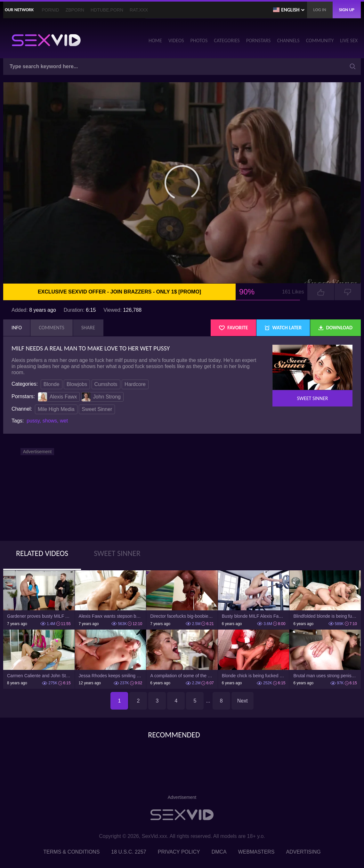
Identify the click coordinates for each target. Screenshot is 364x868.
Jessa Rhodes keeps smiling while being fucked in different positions (111, 676)
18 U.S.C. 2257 (129, 852)
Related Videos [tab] (42, 553)
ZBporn (75, 10)
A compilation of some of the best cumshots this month (182, 676)
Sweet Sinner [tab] (117, 553)
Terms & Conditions (71, 852)
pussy (33, 421)
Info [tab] (17, 328)
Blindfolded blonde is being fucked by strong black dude (325, 616)
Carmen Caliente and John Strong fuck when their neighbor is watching (39, 676)
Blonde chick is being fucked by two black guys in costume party (254, 676)
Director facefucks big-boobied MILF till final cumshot (182, 616)
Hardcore (135, 384)
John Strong (101, 397)
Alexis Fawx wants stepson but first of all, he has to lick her (111, 616)
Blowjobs (77, 384)
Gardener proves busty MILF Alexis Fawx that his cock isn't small (39, 616)
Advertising (303, 852)
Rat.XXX (139, 10)
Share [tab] (88, 328)
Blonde (52, 384)
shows (50, 421)
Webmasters (256, 852)
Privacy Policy (179, 852)
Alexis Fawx (57, 397)
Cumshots (106, 384)
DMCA (219, 852)
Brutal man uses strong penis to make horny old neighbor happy (325, 676)
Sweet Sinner (97, 409)
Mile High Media (56, 409)
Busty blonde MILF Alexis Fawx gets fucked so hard (254, 616)
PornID (50, 10)
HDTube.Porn (107, 10)
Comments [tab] (52, 328)
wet (64, 421)
